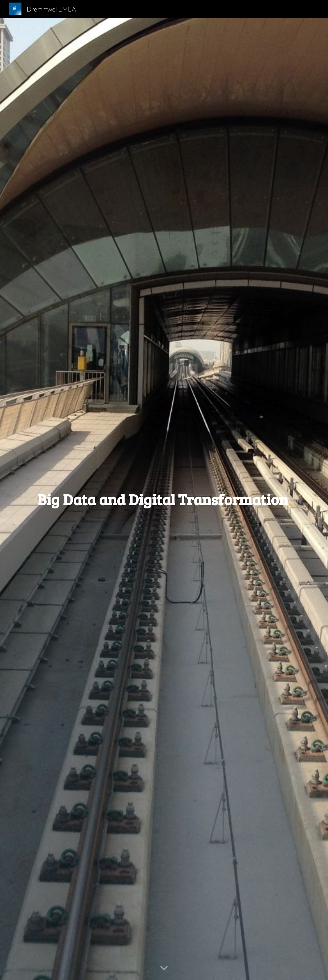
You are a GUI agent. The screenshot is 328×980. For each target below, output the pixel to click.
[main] (164, 499)
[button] (164, 968)
